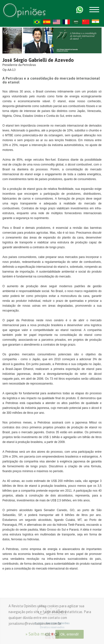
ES (47, 22)
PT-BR (37, 22)
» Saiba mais (38, 634)
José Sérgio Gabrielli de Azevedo (38, 60)
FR (66, 22)
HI (95, 22)
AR (76, 22)
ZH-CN (86, 22)
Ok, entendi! (70, 634)
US (57, 22)
